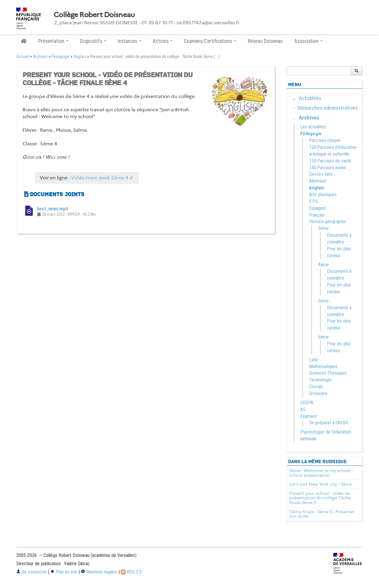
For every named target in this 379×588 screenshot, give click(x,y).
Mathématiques (323, 367)
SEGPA (307, 403)
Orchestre (318, 393)
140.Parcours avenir (328, 168)
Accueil (23, 57)
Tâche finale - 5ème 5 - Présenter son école (322, 514)
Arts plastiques (323, 195)
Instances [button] (129, 41)
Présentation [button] (53, 41)
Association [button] (309, 41)
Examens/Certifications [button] (210, 41)
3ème (323, 228)
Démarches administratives (328, 108)
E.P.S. (314, 201)
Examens (309, 416)
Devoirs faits (321, 174)
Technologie (320, 380)
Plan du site (64, 572)
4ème (323, 265)
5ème (323, 301)
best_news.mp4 (52, 209)
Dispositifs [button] (93, 41)
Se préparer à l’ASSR (329, 423)
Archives (40, 57)
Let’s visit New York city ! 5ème (321, 484)
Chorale (316, 387)
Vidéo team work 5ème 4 (100, 178)
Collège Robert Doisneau (94, 15)
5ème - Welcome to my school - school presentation (321, 473)
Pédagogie (61, 57)
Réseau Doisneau (265, 41)
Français (317, 215)
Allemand (318, 181)
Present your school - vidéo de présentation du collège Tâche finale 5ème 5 (320, 498)
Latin (314, 360)
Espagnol (317, 208)
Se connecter (32, 572)
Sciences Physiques (328, 373)
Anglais (80, 57)
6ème (323, 337)
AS (303, 409)
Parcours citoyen (325, 140)
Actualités (310, 98)
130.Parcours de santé (330, 161)
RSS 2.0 (131, 572)
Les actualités (313, 127)
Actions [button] (163, 41)
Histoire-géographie (327, 221)
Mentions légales (99, 572)
